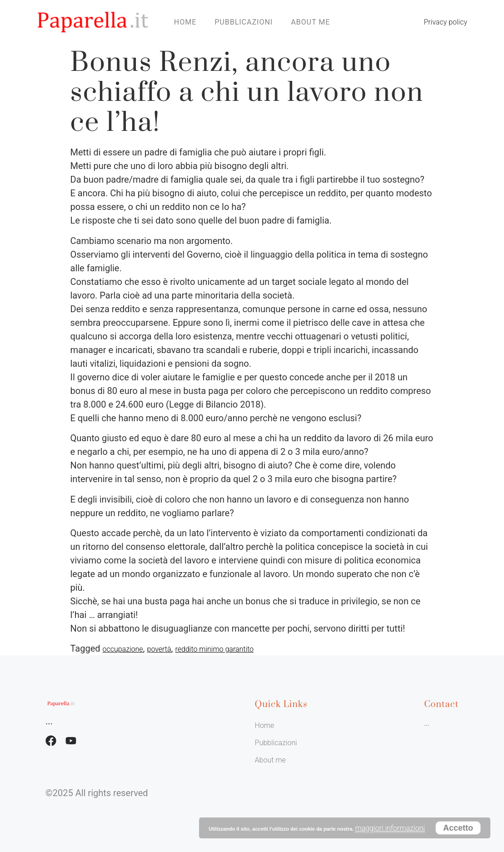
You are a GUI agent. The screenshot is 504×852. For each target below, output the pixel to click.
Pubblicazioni (244, 22)
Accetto (458, 828)
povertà (159, 649)
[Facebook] (51, 741)
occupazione (123, 649)
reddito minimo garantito (215, 649)
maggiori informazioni (390, 828)
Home (185, 22)
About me (310, 22)
